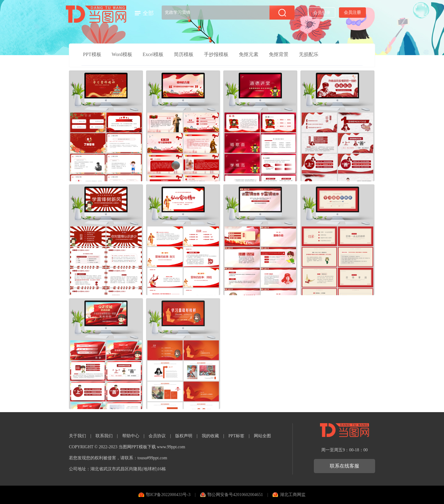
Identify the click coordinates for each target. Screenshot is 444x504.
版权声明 (184, 436)
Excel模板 (153, 54)
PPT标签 (236, 436)
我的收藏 (210, 436)
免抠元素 (249, 54)
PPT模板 (92, 54)
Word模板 (122, 54)
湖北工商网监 (293, 495)
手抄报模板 (216, 54)
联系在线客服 (344, 466)
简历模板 (184, 54)
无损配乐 (309, 54)
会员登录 (322, 13)
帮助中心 (131, 436)
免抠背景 (279, 54)
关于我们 (77, 436)
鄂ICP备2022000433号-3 (168, 495)
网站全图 (262, 436)
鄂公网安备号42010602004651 (235, 495)
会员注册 (352, 12)
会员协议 (157, 436)
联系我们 (104, 436)
